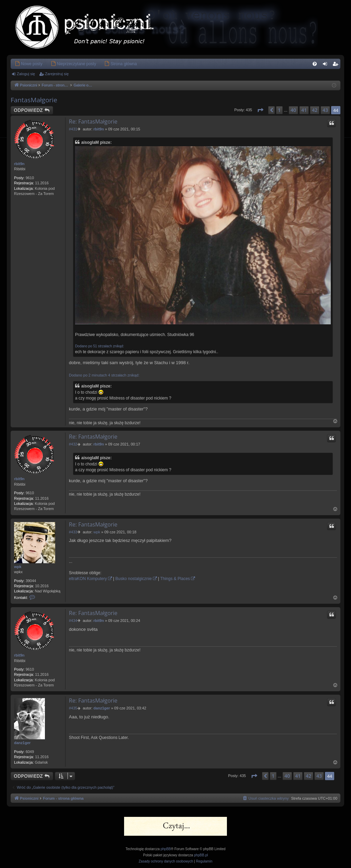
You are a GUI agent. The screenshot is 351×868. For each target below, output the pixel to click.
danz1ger (22, 743)
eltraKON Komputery (88, 579)
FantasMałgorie (34, 100)
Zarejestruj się (57, 74)
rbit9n (19, 164)
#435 (73, 708)
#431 (73, 129)
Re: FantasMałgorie (93, 121)
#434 (73, 621)
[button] (260, 110)
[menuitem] (29, 64)
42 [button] (315, 110)
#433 (73, 532)
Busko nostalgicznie (134, 579)
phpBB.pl (201, 855)
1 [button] (279, 110)
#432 (73, 444)
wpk (18, 567)
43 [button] (325, 110)
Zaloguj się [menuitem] (326, 65)
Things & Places (175, 579)
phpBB (166, 849)
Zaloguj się (26, 74)
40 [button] (293, 110)
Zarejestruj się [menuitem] (337, 65)
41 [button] (304, 110)
